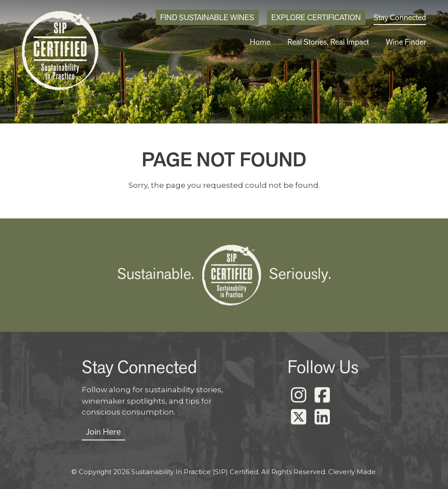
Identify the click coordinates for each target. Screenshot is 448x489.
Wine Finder (406, 42)
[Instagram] (298, 395)
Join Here (103, 432)
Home (260, 42)
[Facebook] (322, 395)
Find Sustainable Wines (207, 17)
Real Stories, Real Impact (328, 42)
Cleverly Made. (353, 472)
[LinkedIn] (322, 417)
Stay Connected (400, 17)
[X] (298, 417)
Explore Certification (316, 17)
